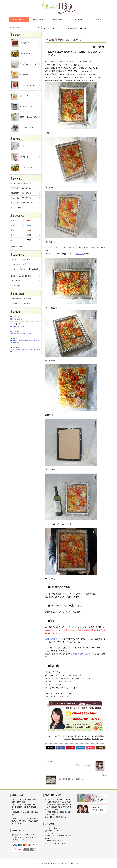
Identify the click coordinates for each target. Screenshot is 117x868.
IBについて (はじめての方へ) (21, 259)
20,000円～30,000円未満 (21, 188)
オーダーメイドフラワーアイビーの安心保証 (25, 270)
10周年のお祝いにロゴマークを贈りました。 (23, 333)
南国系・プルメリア (24, 117)
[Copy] (101, 748)
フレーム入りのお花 (58, 736)
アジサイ (87, 739)
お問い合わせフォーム (54, 639)
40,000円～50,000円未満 (21, 198)
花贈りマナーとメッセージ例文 (21, 299)
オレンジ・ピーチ (77, 739)
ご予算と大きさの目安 (19, 264)
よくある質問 (15, 286)
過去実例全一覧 (16, 246)
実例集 (84, 28)
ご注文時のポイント (17, 281)
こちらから (80, 254)
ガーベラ (21, 75)
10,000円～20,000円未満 (21, 183)
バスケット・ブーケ (21, 168)
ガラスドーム (20, 157)
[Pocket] (91, 748)
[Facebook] (60, 748)
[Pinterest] (71, 748)
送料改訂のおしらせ (16, 319)
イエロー (67, 739)
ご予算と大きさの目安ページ (82, 654)
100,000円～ (16, 208)
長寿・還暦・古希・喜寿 (73, 736)
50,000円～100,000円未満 (22, 203)
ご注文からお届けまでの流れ (21, 276)
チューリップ (22, 106)
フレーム (18, 146)
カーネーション (23, 85)
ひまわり (21, 53)
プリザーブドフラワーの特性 (21, 304)
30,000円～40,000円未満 (93, 736)
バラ (102, 739)
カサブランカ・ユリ (24, 64)
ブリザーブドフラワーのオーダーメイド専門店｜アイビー (62, 28)
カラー (20, 96)
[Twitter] (50, 748)
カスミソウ (95, 739)
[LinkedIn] (81, 748)
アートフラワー (23, 128)
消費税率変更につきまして (18, 326)
